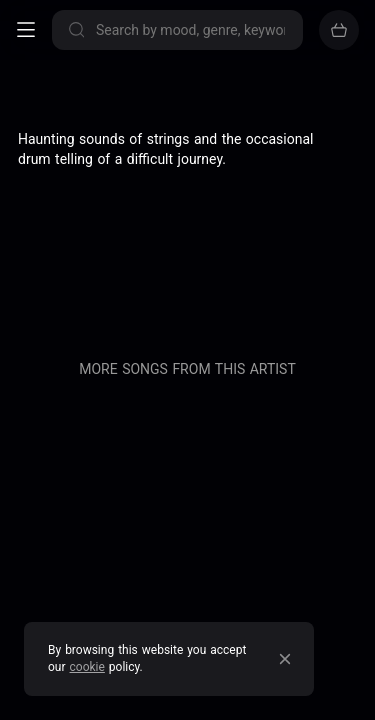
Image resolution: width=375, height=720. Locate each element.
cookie (87, 667)
